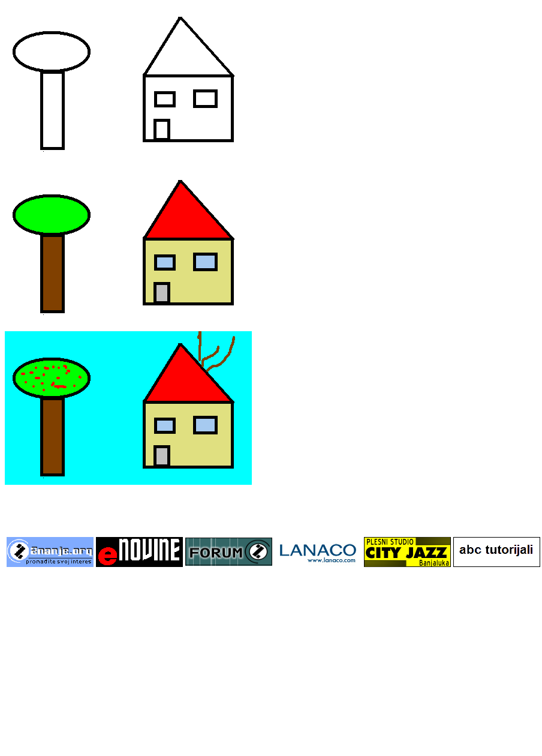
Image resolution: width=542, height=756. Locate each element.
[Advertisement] (271, 662)
